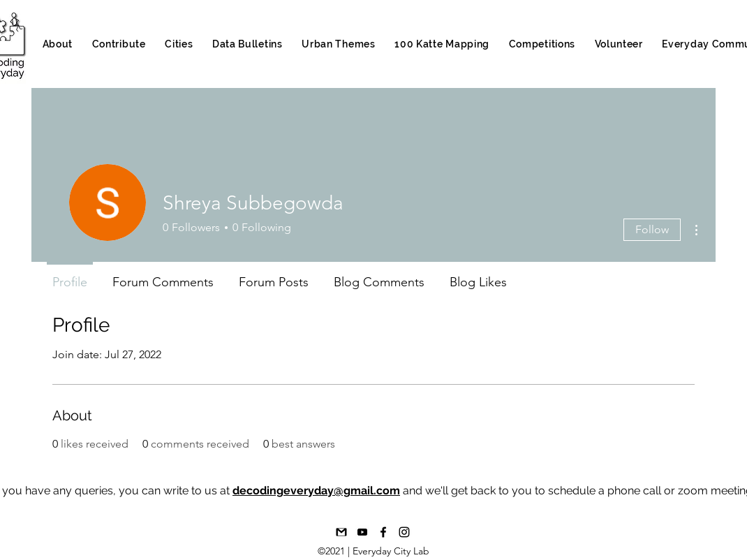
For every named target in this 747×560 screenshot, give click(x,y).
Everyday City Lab (391, 551)
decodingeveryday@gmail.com (316, 491)
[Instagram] (404, 532)
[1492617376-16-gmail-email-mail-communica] (341, 532)
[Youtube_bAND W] (362, 532)
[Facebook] (383, 532)
